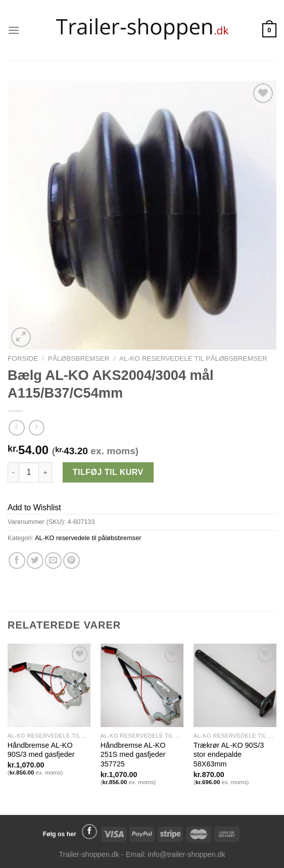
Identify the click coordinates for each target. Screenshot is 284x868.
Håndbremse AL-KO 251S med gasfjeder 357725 (133, 755)
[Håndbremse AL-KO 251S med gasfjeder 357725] (142, 685)
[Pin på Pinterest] (72, 561)
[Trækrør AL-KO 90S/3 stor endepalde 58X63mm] (235, 685)
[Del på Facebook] (17, 561)
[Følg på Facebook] (89, 832)
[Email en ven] (53, 561)
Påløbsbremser (79, 358)
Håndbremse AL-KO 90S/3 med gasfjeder (41, 750)
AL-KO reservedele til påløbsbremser (193, 358)
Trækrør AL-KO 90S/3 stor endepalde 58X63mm (229, 755)
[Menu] (14, 30)
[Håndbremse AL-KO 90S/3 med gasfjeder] (49, 685)
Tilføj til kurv (108, 472)
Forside (23, 358)
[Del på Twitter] (35, 561)
